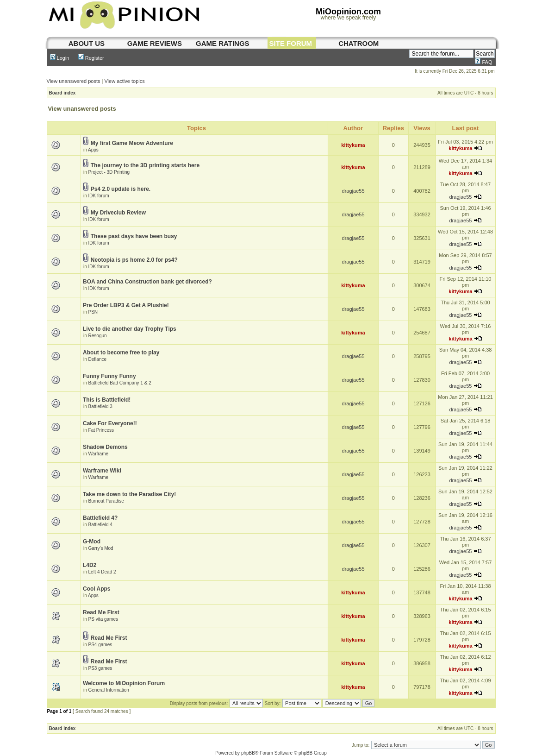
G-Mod (92, 542)
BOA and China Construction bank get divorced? (147, 282)
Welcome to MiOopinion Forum (124, 683)
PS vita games (103, 619)
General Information (109, 690)
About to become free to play (121, 353)
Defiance (97, 359)
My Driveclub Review (118, 213)
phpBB (248, 753)
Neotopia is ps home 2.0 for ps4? (134, 260)
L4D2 (90, 565)
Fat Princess (101, 430)
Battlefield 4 (100, 525)
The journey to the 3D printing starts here (145, 165)
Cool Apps (97, 589)
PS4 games (100, 645)
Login (60, 58)
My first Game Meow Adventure (132, 143)
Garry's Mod (101, 548)
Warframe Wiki (102, 471)
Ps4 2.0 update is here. (121, 189)
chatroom (358, 43)
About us (87, 43)
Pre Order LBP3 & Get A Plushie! (126, 305)
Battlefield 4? (100, 518)
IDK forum (99, 196)
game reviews (155, 43)
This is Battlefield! (107, 400)
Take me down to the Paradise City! (129, 494)
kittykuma (353, 145)
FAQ (483, 62)
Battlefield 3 (100, 406)
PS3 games (100, 668)
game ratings (223, 43)
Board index (62, 93)
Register (91, 58)
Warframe (99, 454)
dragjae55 (353, 191)
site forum (291, 43)
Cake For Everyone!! (110, 423)
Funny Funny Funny (109, 376)
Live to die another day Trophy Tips (130, 329)
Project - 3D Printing (109, 172)
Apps (93, 150)
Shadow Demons (105, 447)
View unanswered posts (74, 81)
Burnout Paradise (106, 501)
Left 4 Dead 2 (102, 572)
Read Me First (101, 612)
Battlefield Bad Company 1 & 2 (120, 383)
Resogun (98, 336)
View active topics (124, 81)
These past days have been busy (134, 236)
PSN (93, 312)
